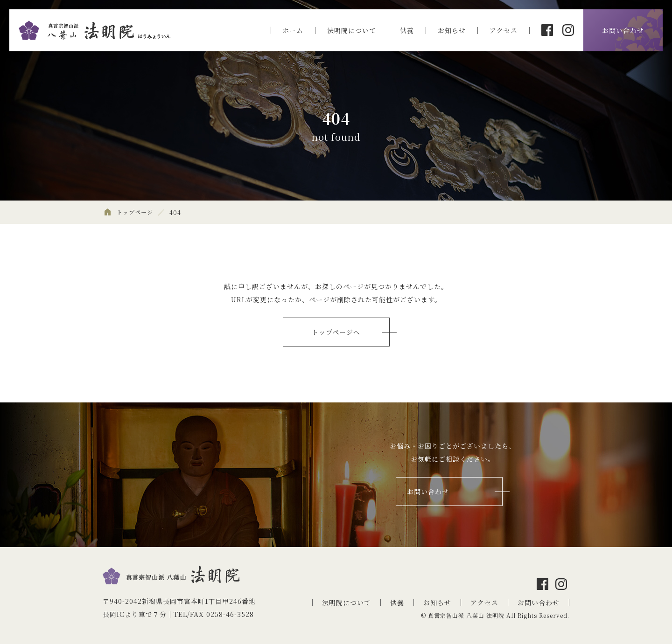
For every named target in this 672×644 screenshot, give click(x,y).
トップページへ (336, 332)
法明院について (352, 30)
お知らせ (452, 30)
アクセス (504, 30)
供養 (407, 30)
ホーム (293, 30)
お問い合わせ (623, 30)
